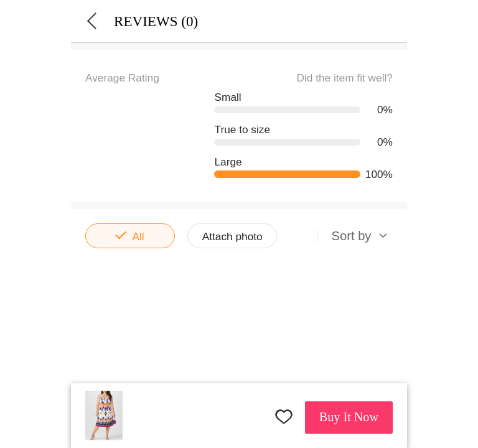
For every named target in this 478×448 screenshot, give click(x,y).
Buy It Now (349, 417)
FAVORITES (284, 416)
